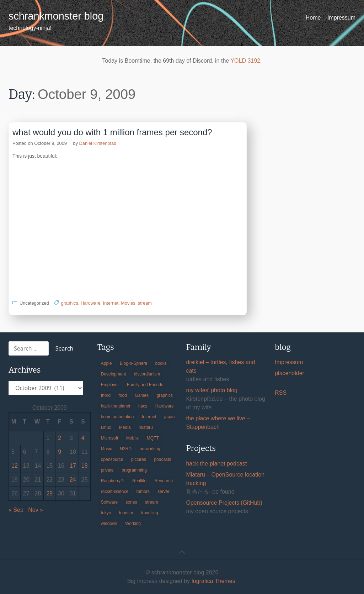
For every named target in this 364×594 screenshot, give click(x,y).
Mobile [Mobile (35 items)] (132, 438)
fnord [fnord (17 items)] (106, 395)
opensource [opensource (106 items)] (112, 459)
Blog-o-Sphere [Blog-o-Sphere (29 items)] (133, 363)
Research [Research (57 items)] (164, 481)
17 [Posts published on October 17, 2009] (73, 466)
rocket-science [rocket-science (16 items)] (115, 492)
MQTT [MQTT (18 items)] (153, 438)
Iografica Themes (213, 581)
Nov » (36, 510)
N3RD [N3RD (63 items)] (126, 449)
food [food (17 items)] (123, 395)
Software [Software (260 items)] (109, 502)
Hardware (90, 303)
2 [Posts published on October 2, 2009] (60, 438)
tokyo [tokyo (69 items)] (106, 513)
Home (313, 18)
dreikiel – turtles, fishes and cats (220, 366)
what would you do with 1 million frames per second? (112, 132)
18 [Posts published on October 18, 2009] (85, 466)
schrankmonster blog (56, 16)
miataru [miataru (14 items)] (146, 427)
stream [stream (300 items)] (152, 502)
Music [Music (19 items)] (106, 449)
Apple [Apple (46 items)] (106, 363)
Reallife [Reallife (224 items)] (139, 481)
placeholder (290, 373)
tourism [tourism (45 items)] (126, 513)
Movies (128, 303)
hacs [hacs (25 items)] (143, 406)
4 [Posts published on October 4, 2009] (83, 438)
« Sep (16, 510)
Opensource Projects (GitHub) (224, 503)
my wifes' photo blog (212, 390)
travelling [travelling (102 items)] (150, 513)
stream (145, 303)
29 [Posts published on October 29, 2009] (49, 493)
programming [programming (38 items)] (134, 470)
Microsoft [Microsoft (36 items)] (110, 438)
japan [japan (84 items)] (169, 417)
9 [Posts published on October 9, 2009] (60, 452)
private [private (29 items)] (107, 470)
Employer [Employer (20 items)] (110, 385)
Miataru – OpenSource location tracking (225, 479)
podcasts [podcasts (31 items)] (162, 459)
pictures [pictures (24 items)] (139, 459)
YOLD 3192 (245, 61)
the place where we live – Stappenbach (218, 423)
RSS (281, 393)
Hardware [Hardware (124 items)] (165, 406)
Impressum (341, 18)
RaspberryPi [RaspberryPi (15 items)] (113, 481)
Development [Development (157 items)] (114, 374)
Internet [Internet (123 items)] (149, 417)
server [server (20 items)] (163, 492)
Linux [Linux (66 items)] (106, 427)
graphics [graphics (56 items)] (165, 395)
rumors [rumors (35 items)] (143, 492)
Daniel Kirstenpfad (98, 143)
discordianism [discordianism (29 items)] (147, 374)
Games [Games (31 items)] (142, 395)
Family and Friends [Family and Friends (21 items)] (145, 385)
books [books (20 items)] (161, 363)
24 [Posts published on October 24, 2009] (73, 480)
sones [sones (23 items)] (132, 502)
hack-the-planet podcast (216, 464)
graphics (70, 303)
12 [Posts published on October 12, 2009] (15, 466)
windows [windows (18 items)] (109, 524)
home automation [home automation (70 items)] (117, 417)
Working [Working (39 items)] (133, 524)
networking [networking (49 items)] (150, 449)
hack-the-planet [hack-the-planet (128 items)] (116, 406)
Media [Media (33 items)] (125, 427)
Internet (111, 303)
